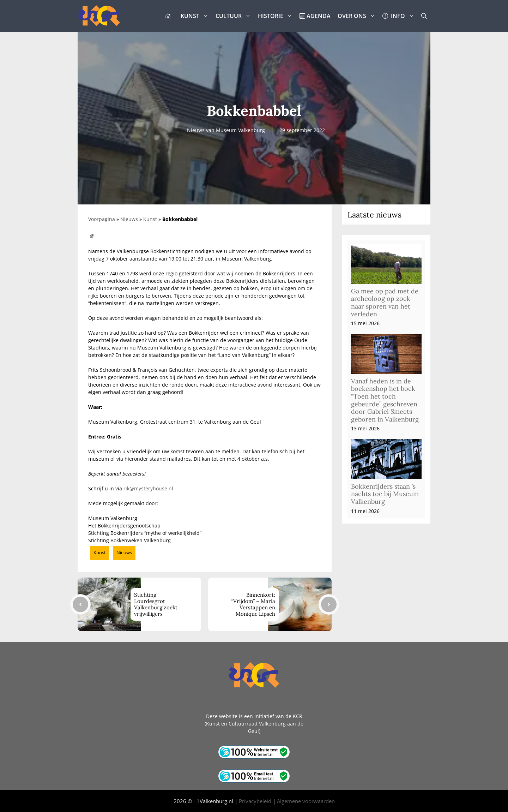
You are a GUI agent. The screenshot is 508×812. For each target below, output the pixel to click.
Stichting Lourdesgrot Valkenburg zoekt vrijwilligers (156, 604)
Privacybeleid (255, 801)
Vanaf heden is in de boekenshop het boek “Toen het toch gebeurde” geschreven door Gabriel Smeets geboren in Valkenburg (385, 400)
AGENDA (315, 16)
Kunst (150, 219)
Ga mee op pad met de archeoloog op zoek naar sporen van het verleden (385, 303)
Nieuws (129, 219)
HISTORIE (277, 16)
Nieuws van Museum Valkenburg (226, 130)
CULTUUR (235, 16)
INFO (400, 16)
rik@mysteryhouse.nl (148, 488)
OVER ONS (358, 16)
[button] (424, 16)
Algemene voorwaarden (306, 801)
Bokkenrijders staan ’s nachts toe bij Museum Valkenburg (385, 494)
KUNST (196, 16)
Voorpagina (102, 219)
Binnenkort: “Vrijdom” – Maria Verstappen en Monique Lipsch (253, 604)
